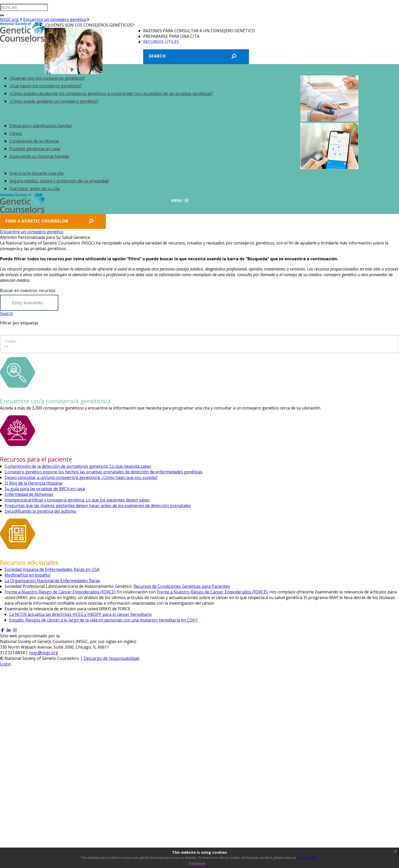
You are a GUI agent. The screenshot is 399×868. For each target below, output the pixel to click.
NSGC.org (11, 19)
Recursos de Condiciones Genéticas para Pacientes (182, 586)
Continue (197, 863)
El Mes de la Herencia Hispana (33, 483)
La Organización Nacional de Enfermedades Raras (52, 581)
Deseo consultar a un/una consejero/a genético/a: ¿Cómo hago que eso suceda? (81, 477)
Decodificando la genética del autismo (41, 511)
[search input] (24, 7)
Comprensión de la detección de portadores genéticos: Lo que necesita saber (78, 466)
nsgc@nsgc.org (43, 653)
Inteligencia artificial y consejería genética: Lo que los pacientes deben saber (77, 500)
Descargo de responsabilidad (111, 658)
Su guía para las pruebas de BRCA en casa (45, 489)
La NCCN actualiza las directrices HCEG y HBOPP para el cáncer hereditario (81, 614)
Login (5, 664)
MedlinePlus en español (27, 575)
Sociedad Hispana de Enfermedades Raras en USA (52, 569)
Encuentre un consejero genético (56, 19)
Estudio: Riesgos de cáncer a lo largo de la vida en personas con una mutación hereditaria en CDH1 (104, 620)
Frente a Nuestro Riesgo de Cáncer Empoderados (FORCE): (60, 592)
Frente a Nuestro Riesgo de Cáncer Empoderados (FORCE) (212, 592)
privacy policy (307, 858)
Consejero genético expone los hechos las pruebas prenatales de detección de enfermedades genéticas (104, 472)
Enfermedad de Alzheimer (29, 494)
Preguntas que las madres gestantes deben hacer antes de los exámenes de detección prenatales (98, 506)
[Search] (29, 303)
